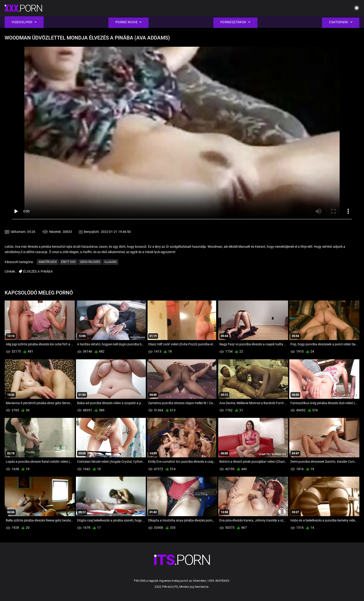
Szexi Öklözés (90, 262)
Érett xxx (68, 262)
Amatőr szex (48, 262)
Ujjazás (110, 262)
